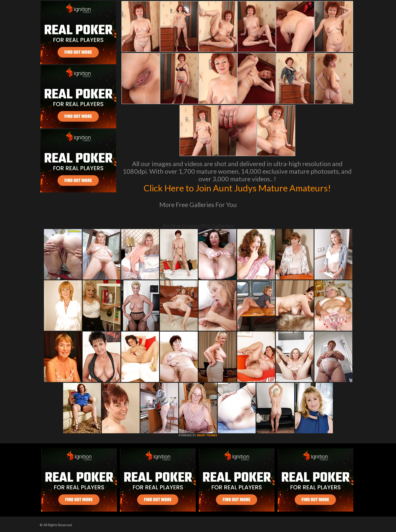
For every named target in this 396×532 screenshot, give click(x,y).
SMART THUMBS (207, 435)
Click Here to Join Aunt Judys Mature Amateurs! (237, 188)
